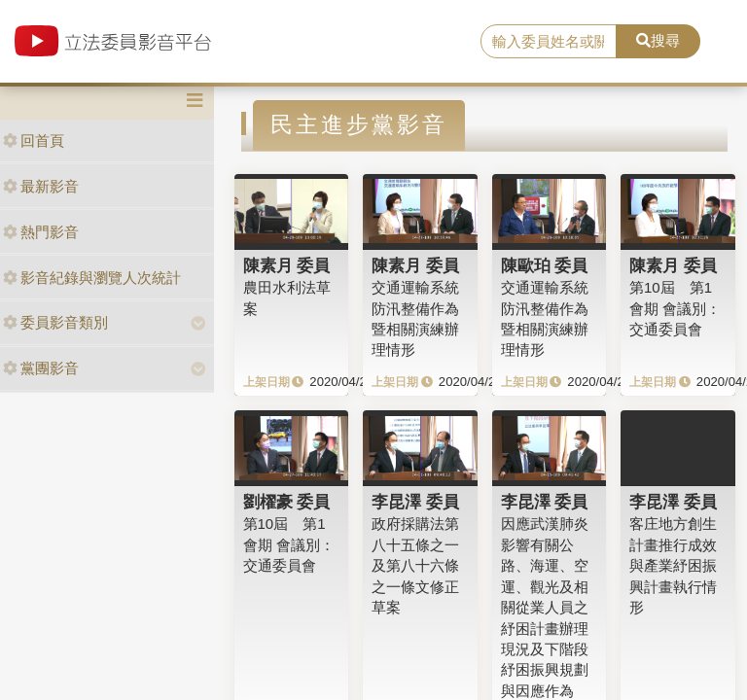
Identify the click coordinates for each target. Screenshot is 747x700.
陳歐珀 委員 (545, 265)
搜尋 (658, 40)
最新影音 (41, 186)
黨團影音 (41, 368)
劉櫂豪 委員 (287, 502)
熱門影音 (41, 232)
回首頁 (34, 140)
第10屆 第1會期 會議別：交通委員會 (675, 308)
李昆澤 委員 (415, 502)
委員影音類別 (55, 322)
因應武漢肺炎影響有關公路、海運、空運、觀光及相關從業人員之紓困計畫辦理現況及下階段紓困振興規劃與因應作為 (545, 607)
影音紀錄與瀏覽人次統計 (92, 278)
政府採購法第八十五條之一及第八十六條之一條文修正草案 (415, 565)
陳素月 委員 (287, 265)
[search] (549, 42)
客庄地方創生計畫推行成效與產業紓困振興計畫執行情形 (673, 565)
